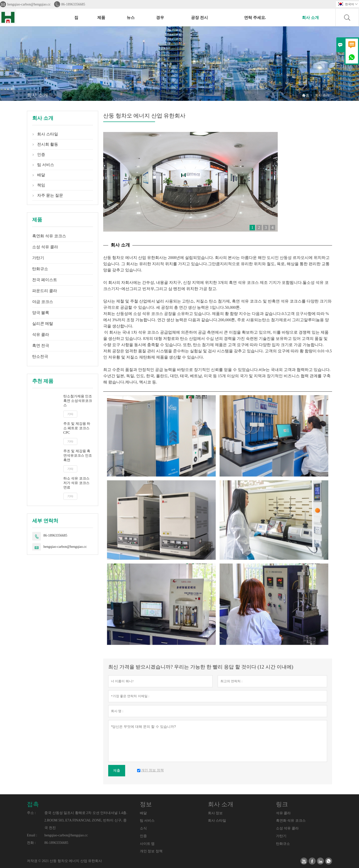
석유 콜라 (41, 335)
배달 (41, 175)
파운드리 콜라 (45, 291)
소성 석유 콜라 (45, 247)
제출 (117, 771)
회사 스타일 (48, 134)
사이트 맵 (147, 844)
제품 (101, 18)
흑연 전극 (41, 345)
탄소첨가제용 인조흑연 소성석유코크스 (78, 401)
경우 (160, 18)
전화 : (31, 843)
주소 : (31, 813)
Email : (32, 835)
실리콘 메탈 (43, 324)
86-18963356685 (73, 4)
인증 (41, 155)
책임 (41, 185)
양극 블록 (41, 313)
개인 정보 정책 (151, 851)
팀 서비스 (46, 165)
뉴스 (131, 18)
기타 (70, 414)
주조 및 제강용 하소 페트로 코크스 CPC (77, 428)
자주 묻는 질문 (50, 195)
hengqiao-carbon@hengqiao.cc (29, 4)
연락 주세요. (255, 18)
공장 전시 (199, 18)
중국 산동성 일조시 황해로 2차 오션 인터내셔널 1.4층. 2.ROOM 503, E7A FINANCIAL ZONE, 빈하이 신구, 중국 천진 (86, 820)
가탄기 (38, 258)
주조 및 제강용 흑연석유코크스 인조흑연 (78, 456)
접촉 (33, 804)
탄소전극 (40, 356)
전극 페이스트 (45, 280)
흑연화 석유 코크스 (49, 236)
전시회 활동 (48, 144)
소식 (143, 828)
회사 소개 (310, 18)
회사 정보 (215, 813)
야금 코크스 (43, 302)
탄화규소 (40, 269)
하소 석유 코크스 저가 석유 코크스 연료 (76, 483)
